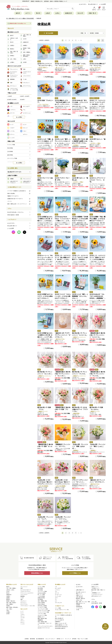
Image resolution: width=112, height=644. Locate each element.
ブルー (22, 619)
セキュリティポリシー (50, 639)
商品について (79, 594)
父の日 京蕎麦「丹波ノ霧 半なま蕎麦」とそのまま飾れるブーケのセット (98, 219)
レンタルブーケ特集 (42, 607)
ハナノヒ (19, 201)
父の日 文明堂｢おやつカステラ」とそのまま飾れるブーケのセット (45, 296)
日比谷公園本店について (61, 625)
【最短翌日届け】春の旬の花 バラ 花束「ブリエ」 (63, 409)
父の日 (8, 591)
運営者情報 (32, 639)
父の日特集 (40, 590)
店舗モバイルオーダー (61, 623)
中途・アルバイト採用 (83, 639)
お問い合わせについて (96, 596)
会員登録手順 (79, 607)
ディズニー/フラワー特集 (43, 612)
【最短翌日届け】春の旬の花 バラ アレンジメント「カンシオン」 (63, 374)
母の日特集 (40, 588)
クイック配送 (58, 608)
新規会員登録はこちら (37, 573)
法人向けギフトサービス (14, 172)
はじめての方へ (83, 4)
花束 (22, 588)
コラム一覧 (94, 602)
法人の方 (80, 13)
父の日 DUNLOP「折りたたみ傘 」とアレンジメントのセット (80, 102)
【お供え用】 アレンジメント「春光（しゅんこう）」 (98, 446)
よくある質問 (102, 4)
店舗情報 (58, 622)
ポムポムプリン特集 (42, 615)
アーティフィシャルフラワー (27, 593)
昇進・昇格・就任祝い (11, 603)
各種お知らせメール (80, 603)
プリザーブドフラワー (25, 591)
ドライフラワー (24, 595)
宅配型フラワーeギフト (13, 196)
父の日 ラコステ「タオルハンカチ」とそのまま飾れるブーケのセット (63, 296)
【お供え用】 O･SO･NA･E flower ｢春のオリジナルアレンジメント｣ (45, 482)
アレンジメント (24, 587)
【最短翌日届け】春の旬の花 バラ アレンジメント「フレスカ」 (97, 374)
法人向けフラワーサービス (44, 628)
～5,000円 (9, 96)
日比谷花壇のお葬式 (60, 628)
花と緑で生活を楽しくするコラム (15, 212)
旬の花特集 (40, 599)
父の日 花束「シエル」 (79, 64)
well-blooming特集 (42, 593)
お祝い (8, 611)
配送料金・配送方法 (80, 598)
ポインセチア (58, 588)
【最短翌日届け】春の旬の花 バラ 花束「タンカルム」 (45, 446)
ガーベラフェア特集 (42, 591)
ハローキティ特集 (42, 614)
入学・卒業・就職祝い (11, 588)
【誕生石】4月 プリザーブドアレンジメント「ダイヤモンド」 (63, 335)
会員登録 (78, 605)
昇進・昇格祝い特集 (42, 622)
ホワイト (23, 622)
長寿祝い (8, 606)
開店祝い (8, 599)
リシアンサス (58, 596)
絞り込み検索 (48, 33)
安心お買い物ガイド (93, 4)
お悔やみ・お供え (10, 590)
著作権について (60, 639)
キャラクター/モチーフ (26, 590)
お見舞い (8, 612)
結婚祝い (8, 598)
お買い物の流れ (79, 597)
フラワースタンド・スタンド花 (27, 606)
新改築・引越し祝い (11, 601)
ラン (56, 599)
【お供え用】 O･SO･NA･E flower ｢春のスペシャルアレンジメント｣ (62, 482)
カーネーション (58, 595)
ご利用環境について (96, 593)
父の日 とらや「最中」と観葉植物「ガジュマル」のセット (80, 296)
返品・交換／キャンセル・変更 (83, 602)
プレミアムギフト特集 (43, 609)
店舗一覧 (92, 13)
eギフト (28, 13)
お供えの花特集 (41, 603)
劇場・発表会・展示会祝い (12, 607)
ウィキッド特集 (41, 587)
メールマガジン (79, 608)
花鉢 (22, 599)
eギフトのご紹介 (59, 620)
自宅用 (8, 614)
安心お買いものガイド (81, 592)
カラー (56, 598)
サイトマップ (68, 639)
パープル (23, 618)
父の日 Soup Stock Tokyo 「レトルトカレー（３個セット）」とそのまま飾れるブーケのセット (63, 221)
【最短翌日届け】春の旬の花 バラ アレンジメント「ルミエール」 (97, 335)
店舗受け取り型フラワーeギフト (19, 199)
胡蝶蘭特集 (40, 620)
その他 (77, 610)
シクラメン (57, 590)
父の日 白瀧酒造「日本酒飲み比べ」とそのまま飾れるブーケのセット (80, 219)
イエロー (23, 614)
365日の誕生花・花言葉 (13, 215)
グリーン (23, 621)
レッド (22, 611)
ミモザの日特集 (41, 596)
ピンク (22, 613)
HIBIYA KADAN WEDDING (61, 627)
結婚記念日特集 (41, 598)
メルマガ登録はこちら (75, 573)
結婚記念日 (69, 13)
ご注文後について (95, 588)
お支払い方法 (79, 600)
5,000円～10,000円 (25, 96)
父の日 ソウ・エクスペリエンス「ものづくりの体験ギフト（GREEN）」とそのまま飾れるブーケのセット (80, 259)
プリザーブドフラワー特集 (44, 611)
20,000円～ (23, 100)
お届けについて (79, 595)
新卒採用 (74, 639)
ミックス (23, 624)
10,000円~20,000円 (12, 100)
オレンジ (23, 616)
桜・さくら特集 (41, 595)
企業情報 (27, 639)
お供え (57, 13)
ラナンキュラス (58, 603)
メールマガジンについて (97, 594)
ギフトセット (24, 603)
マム (56, 591)
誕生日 (18, 13)
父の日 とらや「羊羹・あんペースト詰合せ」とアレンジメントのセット (45, 141)
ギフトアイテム (24, 604)
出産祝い (8, 596)
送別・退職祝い (10, 604)
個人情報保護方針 (40, 639)
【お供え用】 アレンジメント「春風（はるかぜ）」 (80, 446)
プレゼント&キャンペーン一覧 (62, 610)
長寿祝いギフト (41, 617)
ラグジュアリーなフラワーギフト (45, 626)
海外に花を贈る (19, 193)
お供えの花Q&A (41, 604)
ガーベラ (57, 593)
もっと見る (19, 117)
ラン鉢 (22, 598)
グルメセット (24, 601)
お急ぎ (48, 13)
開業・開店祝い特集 (42, 618)
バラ (56, 587)
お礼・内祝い (9, 609)
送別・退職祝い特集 (42, 601)
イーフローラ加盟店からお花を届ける (19, 191)
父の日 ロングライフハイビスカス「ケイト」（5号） (98, 180)
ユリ (56, 601)
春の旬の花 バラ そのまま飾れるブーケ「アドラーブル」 (80, 409)
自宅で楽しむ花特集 (42, 606)
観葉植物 (23, 596)
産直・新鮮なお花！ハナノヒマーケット (19, 204)
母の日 (38, 13)
